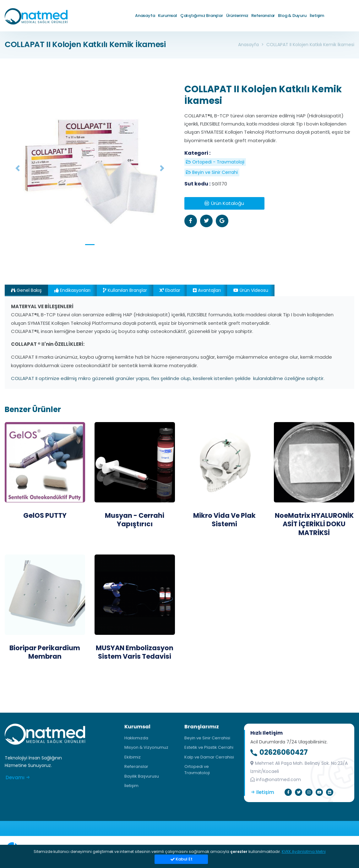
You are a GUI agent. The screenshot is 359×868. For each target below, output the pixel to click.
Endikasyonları (72, 290)
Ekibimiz (133, 757)
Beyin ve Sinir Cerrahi (212, 172)
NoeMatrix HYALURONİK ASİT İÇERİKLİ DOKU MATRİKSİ (314, 524)
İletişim (317, 16)
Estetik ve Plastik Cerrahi (209, 747)
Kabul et (182, 859)
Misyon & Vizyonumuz (146, 747)
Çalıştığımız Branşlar (202, 16)
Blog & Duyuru (292, 16)
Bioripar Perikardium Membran (45, 652)
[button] (17, 169)
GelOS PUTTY (45, 515)
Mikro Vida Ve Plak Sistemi (224, 520)
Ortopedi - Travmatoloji (215, 162)
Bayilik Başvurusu (142, 776)
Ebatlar (170, 290)
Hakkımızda (136, 738)
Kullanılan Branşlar (125, 290)
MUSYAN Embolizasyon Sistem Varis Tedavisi (135, 652)
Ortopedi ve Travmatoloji (197, 770)
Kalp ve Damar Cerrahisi (209, 757)
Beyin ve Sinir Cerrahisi (207, 738)
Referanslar (263, 16)
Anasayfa (145, 16)
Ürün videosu (251, 290)
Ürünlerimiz (237, 16)
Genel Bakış (26, 290)
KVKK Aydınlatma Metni (304, 852)
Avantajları (207, 290)
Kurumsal (167, 16)
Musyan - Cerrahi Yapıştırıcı (135, 520)
